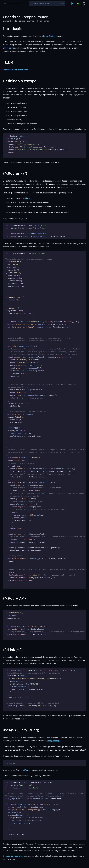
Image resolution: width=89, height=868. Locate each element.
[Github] (84, 4)
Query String (9, 48)
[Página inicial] (16, 4)
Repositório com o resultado (15, 70)
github (26, 770)
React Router (49, 36)
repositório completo (14, 856)
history (28, 198)
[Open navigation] (5, 4)
